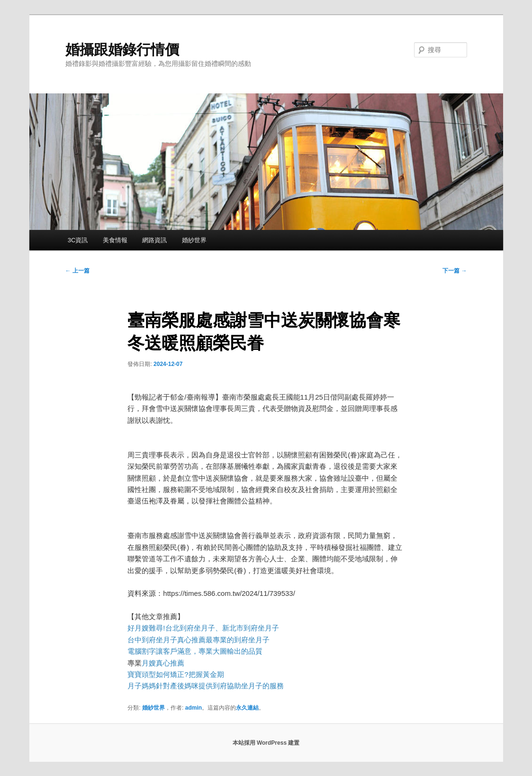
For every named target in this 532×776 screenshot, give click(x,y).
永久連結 (247, 708)
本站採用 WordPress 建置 (266, 743)
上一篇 (77, 271)
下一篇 (455, 271)
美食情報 (115, 240)
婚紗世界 (194, 240)
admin (194, 708)
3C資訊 (78, 240)
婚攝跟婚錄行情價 (122, 50)
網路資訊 (154, 240)
